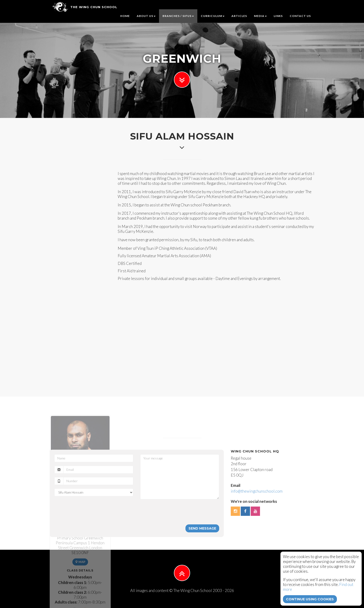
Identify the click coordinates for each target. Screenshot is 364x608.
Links (278, 16)
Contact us (300, 16)
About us (146, 16)
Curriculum (213, 16)
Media (260, 16)
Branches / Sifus (178, 16)
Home (125, 16)
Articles (239, 16)
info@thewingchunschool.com (257, 491)
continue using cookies (310, 599)
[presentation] (175, 512)
